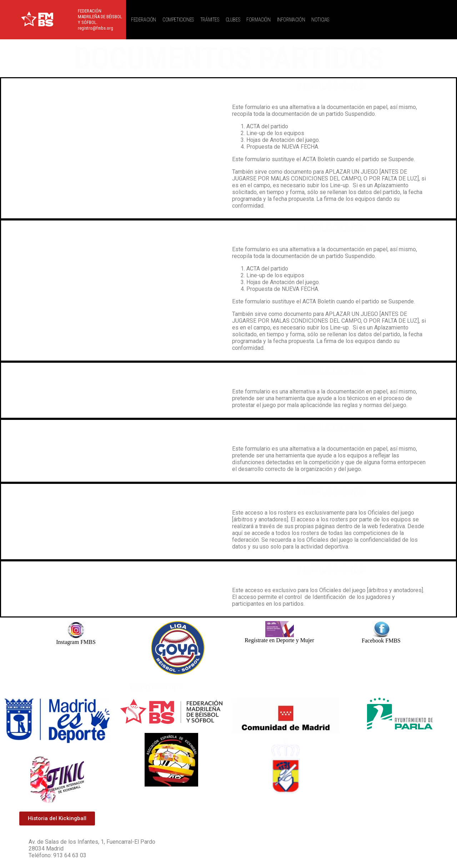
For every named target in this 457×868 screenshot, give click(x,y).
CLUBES (233, 20)
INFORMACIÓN (291, 20)
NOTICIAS (320, 20)
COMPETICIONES (178, 20)
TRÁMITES (210, 20)
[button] (145, 20)
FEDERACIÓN (144, 20)
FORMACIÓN (258, 20)
